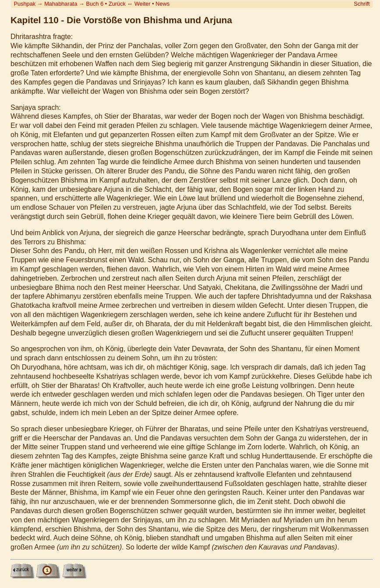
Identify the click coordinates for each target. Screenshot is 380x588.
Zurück (117, 4)
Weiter (142, 4)
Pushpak (25, 4)
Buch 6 (95, 4)
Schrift (362, 4)
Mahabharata (61, 4)
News (162, 4)
